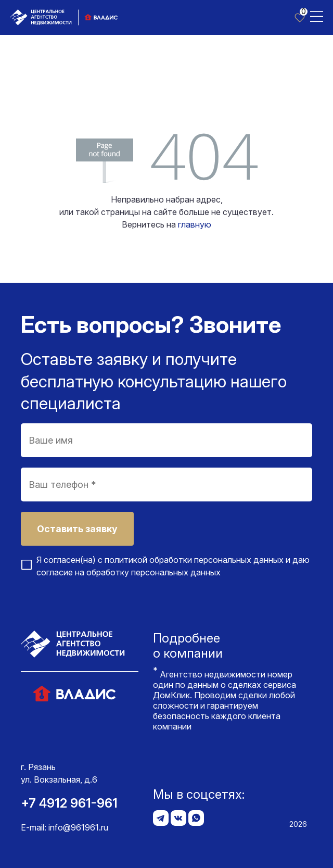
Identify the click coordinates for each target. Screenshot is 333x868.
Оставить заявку (77, 529)
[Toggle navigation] (317, 16)
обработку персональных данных (153, 572)
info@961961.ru (78, 827)
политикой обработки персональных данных (194, 560)
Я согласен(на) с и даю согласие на (173, 566)
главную (195, 224)
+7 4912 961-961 (69, 803)
